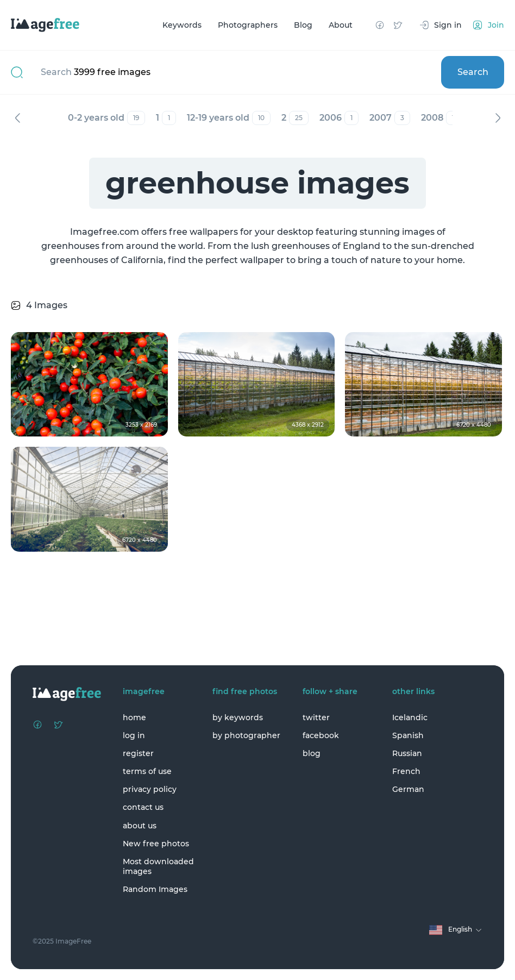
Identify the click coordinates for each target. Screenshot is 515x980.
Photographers (248, 25)
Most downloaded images (158, 866)
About (341, 25)
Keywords (182, 25)
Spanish (408, 735)
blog (312, 753)
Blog (303, 25)
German (408, 789)
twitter (316, 717)
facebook (321, 735)
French (406, 771)
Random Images (155, 889)
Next (498, 118)
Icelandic (410, 717)
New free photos (156, 844)
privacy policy (150, 789)
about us (140, 826)
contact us (143, 807)
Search (473, 72)
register (138, 753)
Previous (17, 118)
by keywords (238, 717)
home (134, 717)
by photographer (246, 735)
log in (134, 735)
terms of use (147, 771)
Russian (407, 753)
